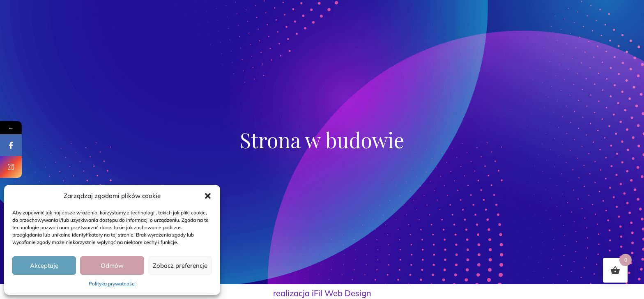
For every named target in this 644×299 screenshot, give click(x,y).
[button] (208, 196)
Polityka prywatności (112, 284)
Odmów (112, 266)
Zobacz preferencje (180, 266)
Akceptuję (44, 266)
